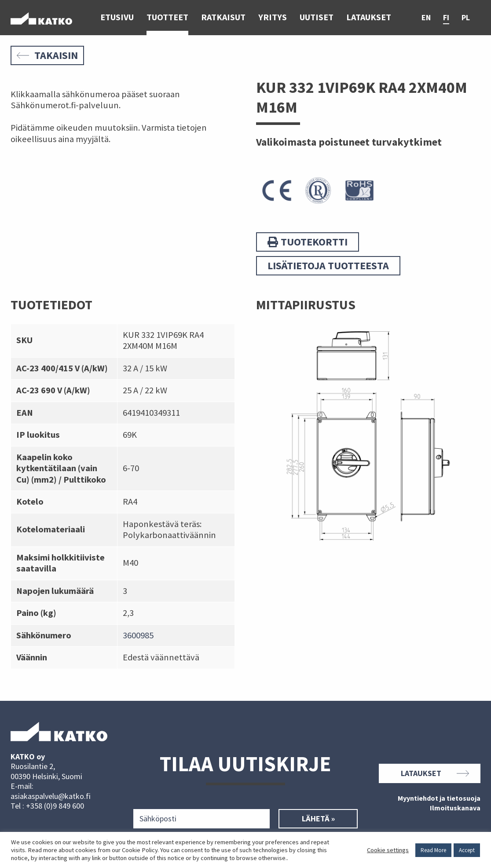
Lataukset (369, 17)
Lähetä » (318, 819)
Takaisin (47, 55)
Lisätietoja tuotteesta (328, 266)
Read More (433, 850)
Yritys (273, 17)
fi (446, 18)
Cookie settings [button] (388, 850)
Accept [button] (467, 850)
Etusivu (117, 17)
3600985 (138, 635)
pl (466, 18)
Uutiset (317, 17)
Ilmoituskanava (455, 808)
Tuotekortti (308, 242)
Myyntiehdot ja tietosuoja (439, 798)
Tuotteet (167, 17)
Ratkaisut (223, 17)
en (426, 18)
